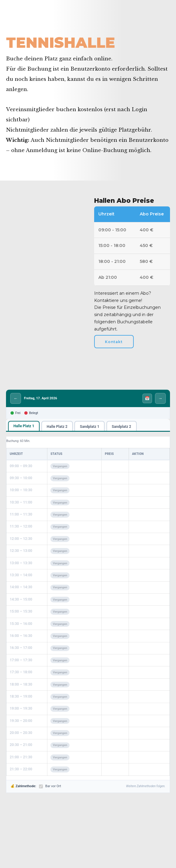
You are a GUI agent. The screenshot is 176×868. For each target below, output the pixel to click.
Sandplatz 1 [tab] (90, 427)
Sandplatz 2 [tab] (122, 427)
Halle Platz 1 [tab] (24, 427)
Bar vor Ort (50, 787)
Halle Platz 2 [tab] (57, 427)
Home (14, 28)
